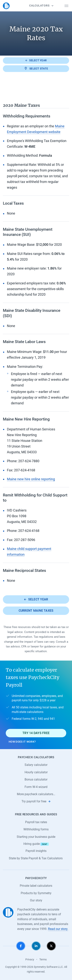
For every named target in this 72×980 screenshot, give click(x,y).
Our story (36, 900)
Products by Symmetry (36, 893)
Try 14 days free (36, 733)
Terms (43, 959)
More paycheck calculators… (36, 794)
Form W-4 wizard (36, 787)
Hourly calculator (36, 772)
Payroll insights (36, 851)
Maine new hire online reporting (31, 479)
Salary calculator (36, 765)
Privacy (30, 959)
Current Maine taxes (36, 611)
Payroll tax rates (36, 822)
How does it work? (22, 742)
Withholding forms (36, 829)
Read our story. (58, 929)
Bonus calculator (36, 779)
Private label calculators (36, 886)
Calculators (41, 6)
